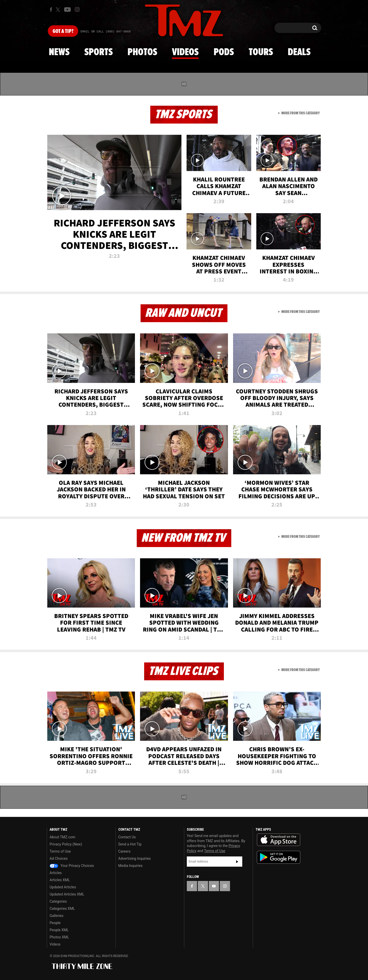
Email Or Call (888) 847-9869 (106, 32)
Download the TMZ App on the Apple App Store (279, 840)
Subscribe (237, 862)
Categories (58, 901)
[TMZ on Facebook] (51, 10)
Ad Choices (59, 858)
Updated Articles (63, 887)
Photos (142, 52)
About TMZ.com (62, 837)
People (55, 923)
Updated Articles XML (67, 894)
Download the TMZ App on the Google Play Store (279, 857)
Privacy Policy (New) (66, 844)
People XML (59, 930)
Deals (299, 52)
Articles (56, 873)
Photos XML (59, 937)
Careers (124, 851)
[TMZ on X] (59, 10)
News (59, 52)
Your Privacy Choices (72, 866)
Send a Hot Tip (130, 844)
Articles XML (60, 880)
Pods (224, 52)
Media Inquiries (130, 866)
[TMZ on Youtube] (67, 9)
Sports (99, 52)
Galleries (56, 916)
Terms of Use (60, 851)
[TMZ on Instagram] (77, 9)
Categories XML (62, 909)
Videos (185, 52)
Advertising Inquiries (135, 858)
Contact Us (127, 837)
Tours (261, 52)
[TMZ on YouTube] (214, 886)
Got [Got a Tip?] (63, 31)
